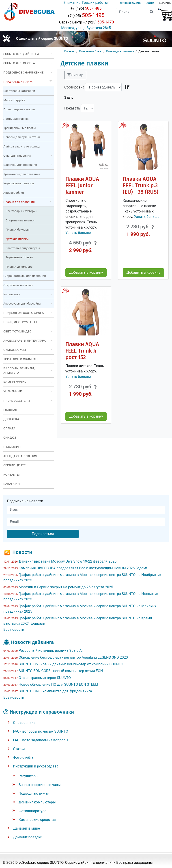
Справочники (24, 723)
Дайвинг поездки (28, 837)
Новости (22, 552)
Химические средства (37, 820)
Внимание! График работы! (86, 3)
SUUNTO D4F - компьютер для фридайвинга (55, 691)
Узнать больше (78, 233)
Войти (150, 3)
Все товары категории (19, 91)
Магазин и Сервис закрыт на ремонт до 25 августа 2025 (66, 587)
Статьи (19, 749)
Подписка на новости (25, 501)
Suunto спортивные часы (40, 785)
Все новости (14, 629)
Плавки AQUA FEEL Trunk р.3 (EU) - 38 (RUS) (141, 185)
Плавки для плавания (120, 51)
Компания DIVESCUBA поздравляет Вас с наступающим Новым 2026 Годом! (83, 568)
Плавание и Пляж (90, 51)
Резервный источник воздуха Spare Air (51, 650)
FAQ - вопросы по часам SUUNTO (41, 731)
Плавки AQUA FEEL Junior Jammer (82, 185)
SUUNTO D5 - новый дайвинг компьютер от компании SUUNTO (71, 664)
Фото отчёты (24, 758)
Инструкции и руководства (36, 766)
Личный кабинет (131, 3)
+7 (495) (86, 8)
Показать (72, 108)
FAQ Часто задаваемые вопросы (41, 740)
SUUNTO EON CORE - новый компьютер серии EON (61, 671)
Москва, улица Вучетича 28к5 (86, 28)
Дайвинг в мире (26, 828)
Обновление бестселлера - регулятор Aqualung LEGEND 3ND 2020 (73, 657)
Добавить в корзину (86, 272)
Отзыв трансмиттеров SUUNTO (45, 678)
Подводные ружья (34, 793)
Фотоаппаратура (32, 811)
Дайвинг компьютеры (37, 802)
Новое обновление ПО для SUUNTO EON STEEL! (58, 684)
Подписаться (43, 534)
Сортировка (74, 87)
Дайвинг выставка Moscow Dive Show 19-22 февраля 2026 (68, 561)
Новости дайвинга (32, 642)
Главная (69, 51)
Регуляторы (28, 776)
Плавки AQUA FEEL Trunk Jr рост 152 (82, 351)
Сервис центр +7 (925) (86, 22)
